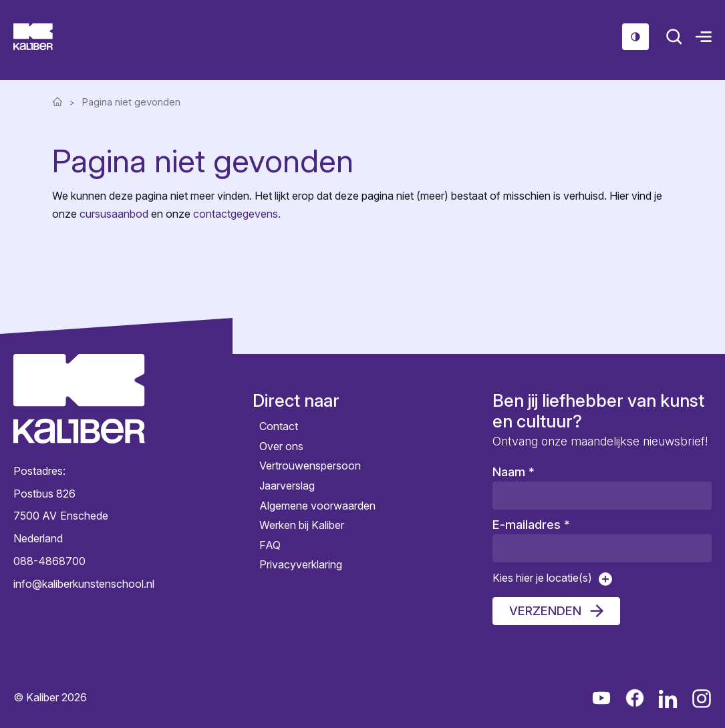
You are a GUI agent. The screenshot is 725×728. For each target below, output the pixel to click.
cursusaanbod (114, 214)
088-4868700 (49, 561)
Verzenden (545, 611)
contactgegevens (236, 214)
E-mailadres (531, 525)
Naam (514, 472)
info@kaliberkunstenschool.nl (79, 583)
